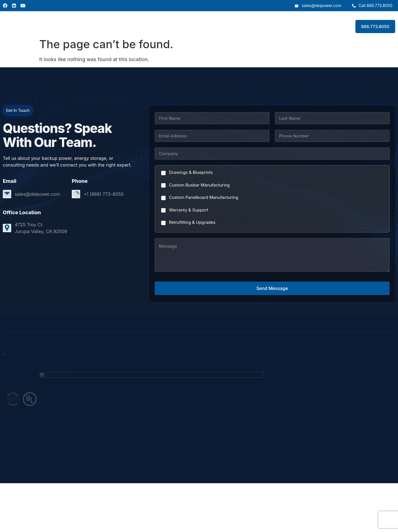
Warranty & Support (189, 210)
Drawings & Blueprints (191, 172)
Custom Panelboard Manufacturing (204, 197)
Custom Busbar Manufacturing (199, 185)
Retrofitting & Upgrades (192, 222)
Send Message (272, 288)
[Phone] (332, 136)
